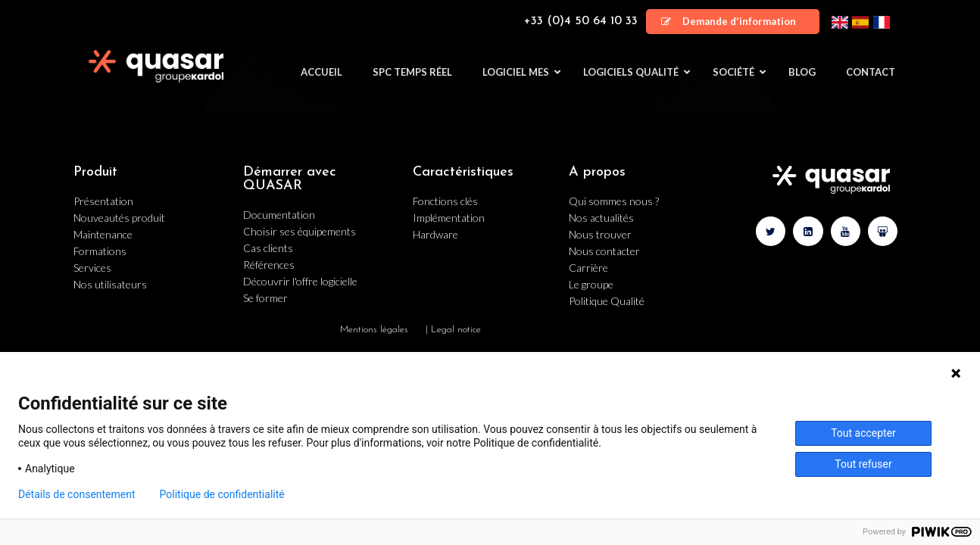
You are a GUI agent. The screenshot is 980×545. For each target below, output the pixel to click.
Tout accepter (863, 433)
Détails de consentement (77, 494)
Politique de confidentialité (222, 494)
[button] (733, 22)
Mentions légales (374, 330)
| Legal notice (453, 330)
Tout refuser (863, 464)
